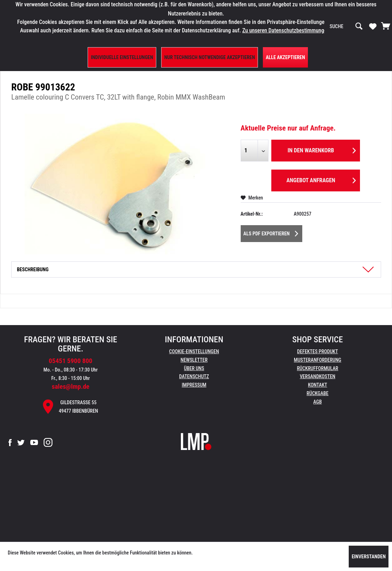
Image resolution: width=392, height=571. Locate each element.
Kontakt (318, 385)
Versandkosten (318, 376)
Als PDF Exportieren (271, 232)
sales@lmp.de (71, 386)
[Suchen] (359, 26)
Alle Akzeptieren (285, 57)
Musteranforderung (318, 360)
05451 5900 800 (70, 361)
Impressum (194, 385)
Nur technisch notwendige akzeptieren (210, 57)
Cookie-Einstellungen (194, 351)
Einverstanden (369, 557)
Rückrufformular (318, 368)
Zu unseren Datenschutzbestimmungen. (286, 30)
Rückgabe (317, 393)
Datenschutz (194, 376)
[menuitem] (346, 26)
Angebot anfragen (321, 179)
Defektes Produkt (317, 351)
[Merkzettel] (373, 26)
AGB (317, 402)
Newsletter (194, 360)
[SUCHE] (346, 26)
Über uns (194, 368)
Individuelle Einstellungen (122, 57)
